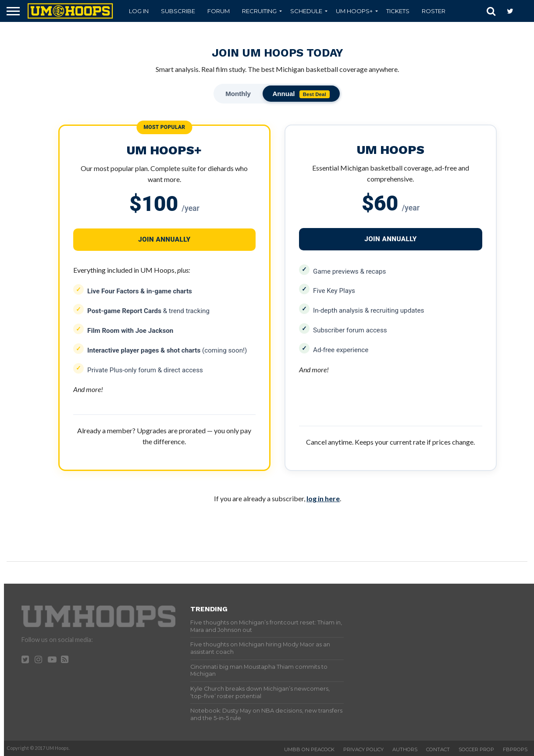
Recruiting (259, 11)
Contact (438, 749)
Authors (405, 749)
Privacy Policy (363, 749)
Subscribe (178, 11)
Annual (302, 94)
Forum (219, 11)
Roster (434, 11)
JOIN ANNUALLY (391, 239)
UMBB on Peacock (309, 749)
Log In (139, 11)
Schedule (306, 11)
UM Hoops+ (354, 11)
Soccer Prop (476, 749)
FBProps (515, 749)
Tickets (398, 11)
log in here (323, 498)
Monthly (238, 94)
